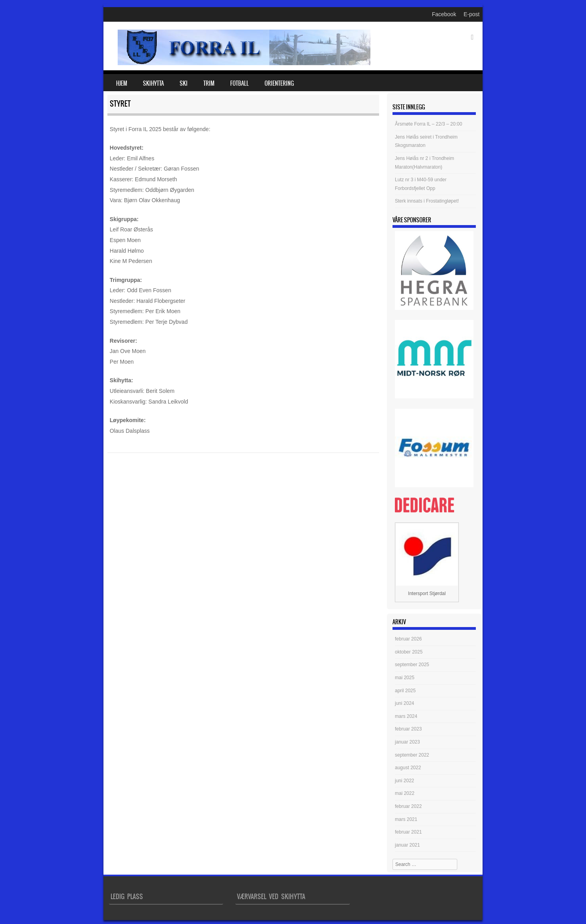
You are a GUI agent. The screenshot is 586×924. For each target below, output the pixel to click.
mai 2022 (405, 793)
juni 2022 (405, 781)
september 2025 (412, 665)
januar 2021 (407, 845)
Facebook (444, 14)
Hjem (122, 83)
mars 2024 (406, 716)
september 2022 (412, 755)
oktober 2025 (409, 652)
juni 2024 (405, 703)
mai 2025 (405, 678)
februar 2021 (408, 832)
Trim (209, 83)
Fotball (239, 83)
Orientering (279, 83)
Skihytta (153, 83)
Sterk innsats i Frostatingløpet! (427, 201)
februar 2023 (408, 729)
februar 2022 (408, 806)
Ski (184, 83)
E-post (471, 14)
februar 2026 (408, 639)
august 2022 (408, 768)
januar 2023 (407, 742)
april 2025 (405, 691)
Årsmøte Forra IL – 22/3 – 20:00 (428, 124)
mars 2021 (406, 819)
